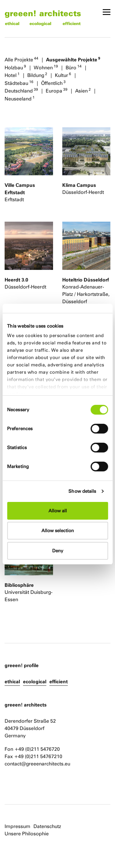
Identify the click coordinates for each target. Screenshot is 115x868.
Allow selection (58, 530)
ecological (40, 23)
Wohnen (46, 67)
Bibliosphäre (19, 585)
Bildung (37, 75)
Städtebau (19, 83)
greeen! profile (22, 665)
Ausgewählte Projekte (73, 59)
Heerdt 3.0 (16, 280)
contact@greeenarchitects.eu (37, 764)
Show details (82, 491)
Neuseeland (20, 98)
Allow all (58, 511)
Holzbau (15, 67)
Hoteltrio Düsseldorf (86, 280)
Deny (58, 551)
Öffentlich (53, 83)
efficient (72, 23)
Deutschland (21, 90)
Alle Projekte (21, 59)
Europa (57, 90)
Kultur (63, 75)
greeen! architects (43, 13)
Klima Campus (79, 185)
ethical (12, 23)
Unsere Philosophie (27, 834)
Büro (74, 67)
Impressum (17, 826)
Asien (83, 90)
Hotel (12, 75)
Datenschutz (47, 826)
